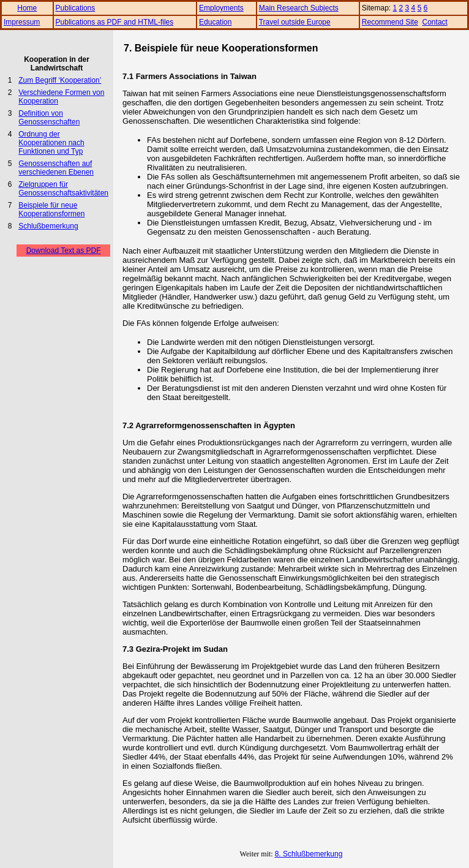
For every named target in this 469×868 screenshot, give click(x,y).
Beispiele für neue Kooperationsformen (51, 209)
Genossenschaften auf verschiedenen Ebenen (56, 168)
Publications (76, 8)
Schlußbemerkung (48, 226)
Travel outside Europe (295, 22)
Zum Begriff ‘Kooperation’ (60, 80)
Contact (435, 22)
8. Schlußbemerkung (309, 854)
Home (27, 8)
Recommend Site (390, 22)
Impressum (22, 22)
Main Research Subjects (299, 8)
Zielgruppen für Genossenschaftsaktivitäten (63, 189)
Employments (221, 8)
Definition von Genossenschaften (49, 118)
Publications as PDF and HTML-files (115, 22)
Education (215, 22)
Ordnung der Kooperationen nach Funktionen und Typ (51, 143)
